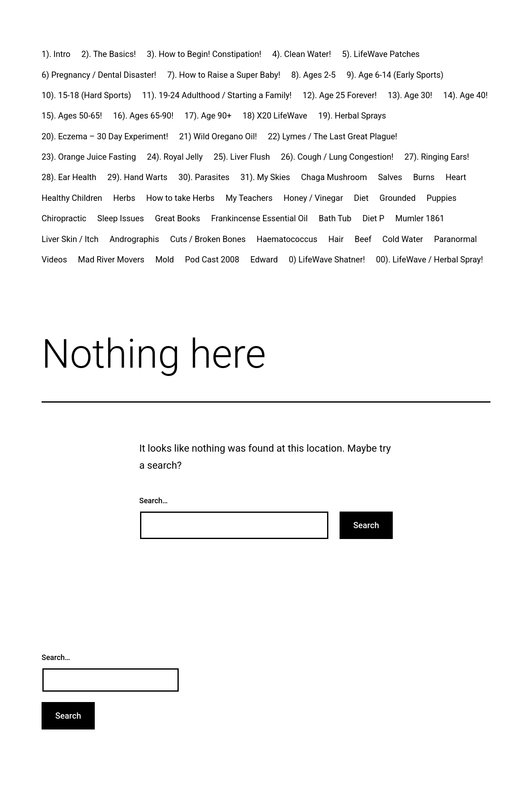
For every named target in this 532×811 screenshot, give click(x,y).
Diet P (373, 218)
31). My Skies (265, 177)
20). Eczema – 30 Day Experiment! (105, 136)
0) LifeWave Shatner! (327, 260)
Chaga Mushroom (334, 177)
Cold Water (403, 239)
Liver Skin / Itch (70, 239)
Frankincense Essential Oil (259, 218)
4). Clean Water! (302, 54)
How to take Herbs (181, 198)
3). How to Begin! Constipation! (204, 54)
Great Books (178, 218)
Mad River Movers (111, 260)
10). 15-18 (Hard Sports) (86, 95)
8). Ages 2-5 (314, 75)
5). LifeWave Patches (381, 54)
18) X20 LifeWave (275, 116)
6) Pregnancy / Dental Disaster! (99, 75)
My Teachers (249, 198)
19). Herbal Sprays (352, 116)
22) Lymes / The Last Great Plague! (333, 136)
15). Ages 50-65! (72, 116)
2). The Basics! (109, 54)
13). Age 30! (410, 95)
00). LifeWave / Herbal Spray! (430, 260)
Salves (390, 177)
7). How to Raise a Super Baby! (224, 75)
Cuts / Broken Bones (208, 239)
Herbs (124, 198)
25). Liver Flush (242, 157)
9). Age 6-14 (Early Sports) (395, 75)
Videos (54, 260)
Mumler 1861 (420, 218)
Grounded (398, 198)
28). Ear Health (69, 177)
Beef (363, 239)
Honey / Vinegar (313, 198)
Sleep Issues (121, 218)
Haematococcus (287, 239)
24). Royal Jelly (175, 157)
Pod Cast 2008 (212, 260)
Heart (456, 177)
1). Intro (56, 54)
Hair (336, 239)
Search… (154, 501)
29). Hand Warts (137, 177)
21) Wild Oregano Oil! (218, 136)
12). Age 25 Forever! (340, 95)
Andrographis (134, 239)
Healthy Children (72, 198)
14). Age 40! (465, 95)
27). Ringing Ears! (437, 157)
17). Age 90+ (208, 116)
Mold (165, 260)
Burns (424, 177)
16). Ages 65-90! (143, 116)
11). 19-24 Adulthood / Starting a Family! (217, 95)
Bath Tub (335, 218)
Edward (264, 260)
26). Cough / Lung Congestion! (337, 157)
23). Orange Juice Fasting (89, 157)
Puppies (441, 198)
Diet (361, 198)
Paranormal (455, 239)
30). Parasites (204, 177)
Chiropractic (64, 218)
